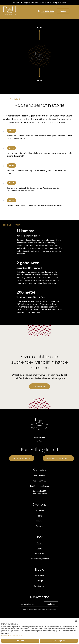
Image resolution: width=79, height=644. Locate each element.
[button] (73, 11)
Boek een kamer (21, 458)
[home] (10, 11)
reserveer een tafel (58, 458)
